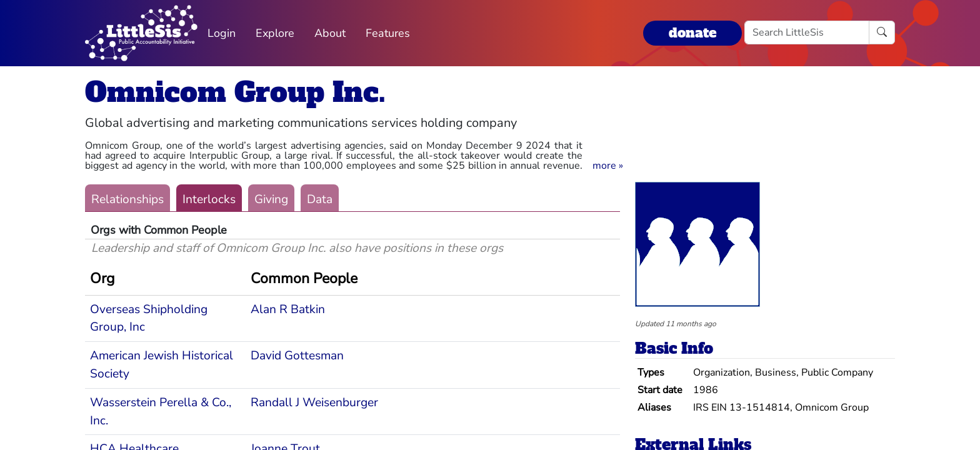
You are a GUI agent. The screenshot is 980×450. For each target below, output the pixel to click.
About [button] (330, 33)
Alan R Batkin (288, 309)
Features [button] (388, 33)
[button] (608, 166)
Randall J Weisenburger (314, 402)
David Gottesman (297, 356)
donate (692, 33)
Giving (271, 199)
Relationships (127, 199)
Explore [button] (275, 33)
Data (320, 199)
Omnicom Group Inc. (235, 92)
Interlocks (209, 199)
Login (222, 33)
